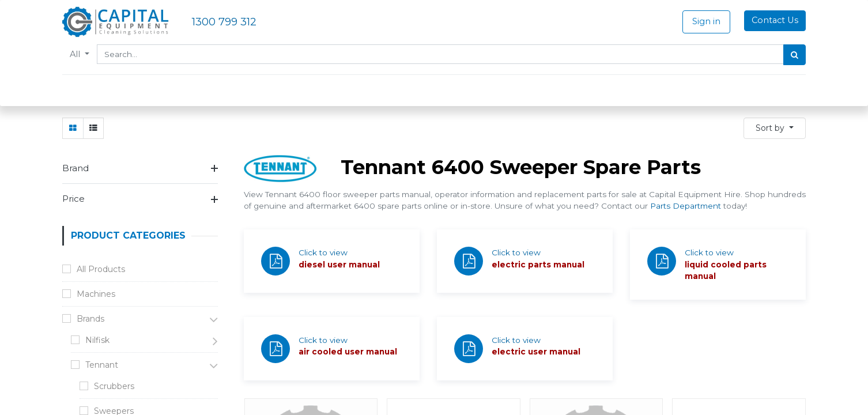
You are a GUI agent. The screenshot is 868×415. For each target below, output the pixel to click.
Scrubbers (114, 386)
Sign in (706, 21)
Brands (90, 319)
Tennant (102, 365)
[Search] (795, 55)
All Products (101, 269)
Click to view (323, 252)
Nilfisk (97, 340)
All (76, 54)
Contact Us (775, 20)
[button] (775, 128)
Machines (96, 294)
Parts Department (686, 206)
